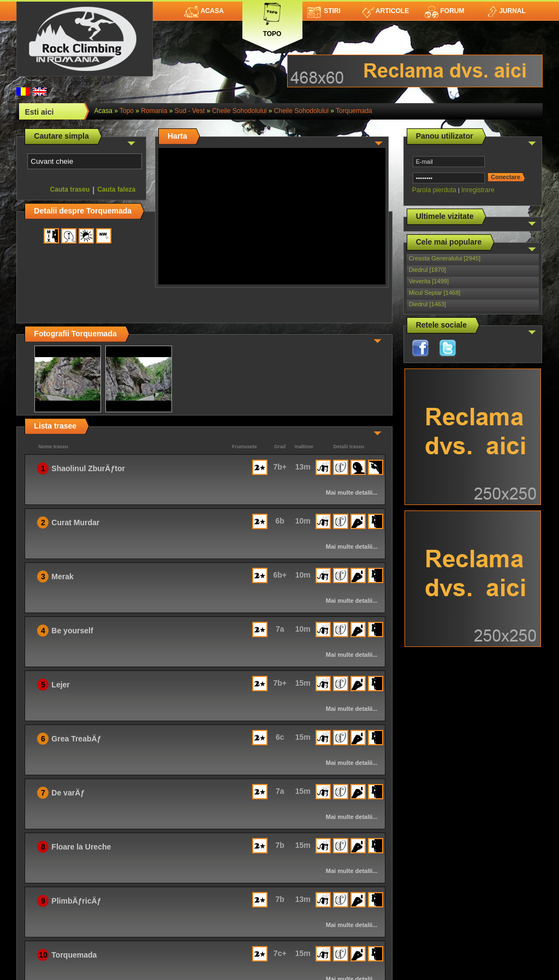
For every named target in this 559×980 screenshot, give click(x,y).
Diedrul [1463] (428, 304)
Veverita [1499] (429, 281)
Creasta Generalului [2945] (445, 258)
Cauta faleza (116, 189)
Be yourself (72, 631)
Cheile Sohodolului (239, 111)
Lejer (60, 685)
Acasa (204, 11)
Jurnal (506, 11)
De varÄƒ (68, 793)
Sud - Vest (190, 111)
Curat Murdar (75, 522)
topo (127, 111)
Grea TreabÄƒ (76, 739)
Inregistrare (478, 190)
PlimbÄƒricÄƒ (76, 901)
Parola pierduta (434, 190)
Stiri (324, 11)
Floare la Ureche (81, 847)
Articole (386, 11)
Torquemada (354, 111)
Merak (62, 577)
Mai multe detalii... (352, 492)
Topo (272, 18)
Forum (444, 11)
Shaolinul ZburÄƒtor (88, 468)
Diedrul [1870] (428, 270)
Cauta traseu (70, 189)
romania (154, 111)
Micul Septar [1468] (435, 293)
